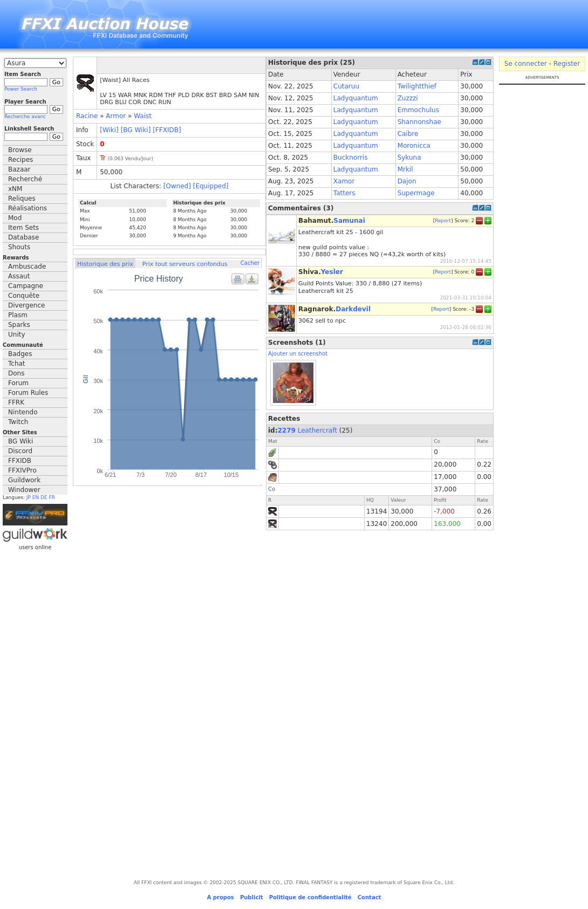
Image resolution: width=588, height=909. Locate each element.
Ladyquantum (356, 98)
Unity (17, 334)
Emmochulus (418, 110)
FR (52, 497)
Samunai (349, 221)
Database (23, 237)
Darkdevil (353, 309)
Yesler (332, 272)
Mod (15, 218)
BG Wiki (20, 441)
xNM (15, 189)
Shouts (19, 247)
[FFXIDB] (167, 130)
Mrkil (405, 169)
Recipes (20, 160)
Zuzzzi (408, 98)
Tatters (344, 193)
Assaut (19, 276)
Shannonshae (419, 122)
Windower (24, 490)
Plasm (18, 315)
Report (443, 221)
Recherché (25, 179)
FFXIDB (20, 461)
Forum (18, 383)
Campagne (26, 286)
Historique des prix (105, 264)
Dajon (407, 181)
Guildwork (24, 480)
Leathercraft (317, 430)
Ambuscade (27, 266)
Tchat (17, 364)
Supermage (416, 193)
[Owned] (177, 186)
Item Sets (23, 228)
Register (567, 64)
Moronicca (414, 146)
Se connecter (526, 64)
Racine (87, 116)
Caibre (408, 134)
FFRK (16, 402)
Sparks (19, 325)
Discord (20, 451)
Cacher (250, 263)
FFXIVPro (22, 470)
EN (36, 497)
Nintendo (23, 412)
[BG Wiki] (136, 130)
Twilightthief (417, 86)
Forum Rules (28, 393)
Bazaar (19, 169)
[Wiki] (109, 130)
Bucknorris (351, 158)
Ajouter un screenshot (298, 354)
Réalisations (28, 208)
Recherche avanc (25, 117)
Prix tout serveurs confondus (185, 264)
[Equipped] (211, 186)
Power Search (21, 89)
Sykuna (409, 158)
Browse (20, 150)
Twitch (18, 422)
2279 (287, 430)
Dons (16, 373)
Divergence (26, 305)
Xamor (344, 181)
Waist (143, 116)
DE (44, 497)
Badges (20, 354)
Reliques (22, 199)
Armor (116, 116)
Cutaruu (346, 86)
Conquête (24, 296)
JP (29, 497)
